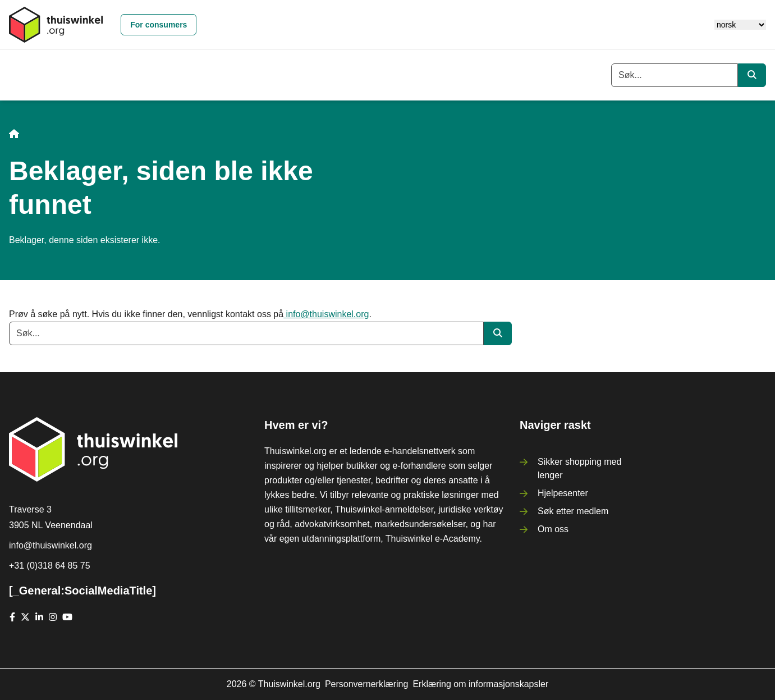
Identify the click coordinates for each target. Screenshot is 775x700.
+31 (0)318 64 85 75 (50, 566)
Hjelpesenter (563, 493)
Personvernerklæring (367, 684)
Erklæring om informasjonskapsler (480, 684)
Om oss (553, 529)
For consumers (159, 25)
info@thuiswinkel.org (326, 314)
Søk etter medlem (573, 511)
